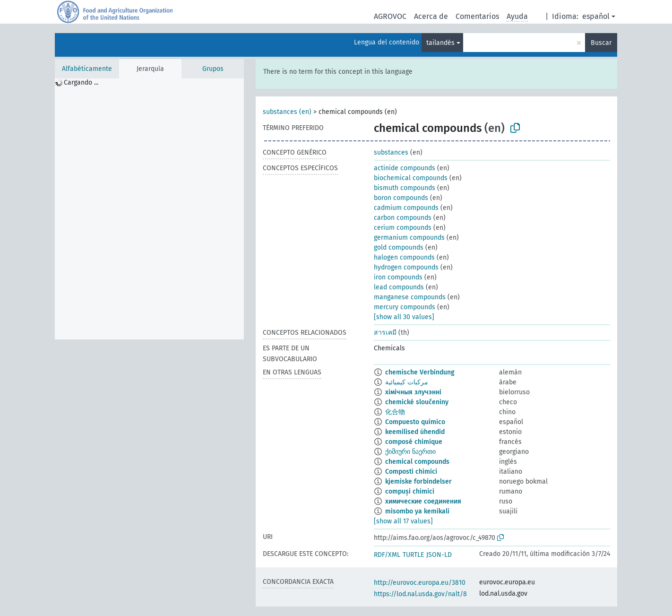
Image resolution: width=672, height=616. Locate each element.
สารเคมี (385, 333)
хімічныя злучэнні (413, 392)
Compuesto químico (415, 422)
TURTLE (413, 555)
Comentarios (477, 16)
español (596, 16)
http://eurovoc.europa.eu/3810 (420, 583)
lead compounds (399, 287)
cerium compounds (403, 228)
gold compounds (399, 247)
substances (391, 152)
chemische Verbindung (420, 372)
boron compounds (401, 198)
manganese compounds (410, 297)
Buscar (601, 43)
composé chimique (414, 442)
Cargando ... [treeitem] (81, 82)
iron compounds (398, 277)
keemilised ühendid (415, 432)
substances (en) (287, 112)
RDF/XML (387, 555)
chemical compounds (417, 462)
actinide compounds (405, 168)
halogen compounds (404, 257)
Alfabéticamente (87, 69)
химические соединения (423, 501)
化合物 (395, 412)
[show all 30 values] (404, 317)
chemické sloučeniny (417, 402)
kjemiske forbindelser (418, 482)
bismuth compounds (405, 188)
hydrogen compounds (406, 267)
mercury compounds (405, 307)
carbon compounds (403, 218)
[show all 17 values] (403, 521)
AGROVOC (390, 16)
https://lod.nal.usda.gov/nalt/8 (420, 594)
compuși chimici (410, 491)
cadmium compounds (406, 208)
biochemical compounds (411, 178)
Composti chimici (411, 472)
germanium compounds (409, 238)
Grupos (213, 69)
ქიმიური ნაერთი (410, 452)
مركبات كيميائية (407, 382)
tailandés (440, 43)
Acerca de (431, 16)
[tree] (149, 209)
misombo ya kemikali (417, 511)
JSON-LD (439, 555)
